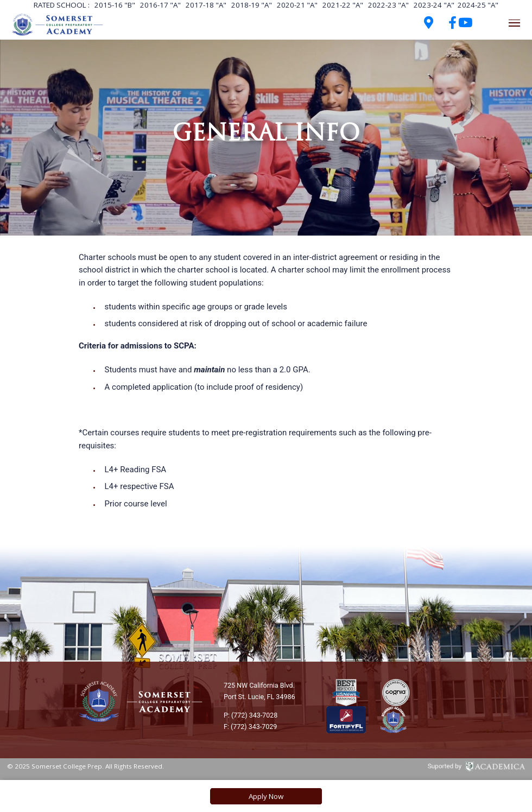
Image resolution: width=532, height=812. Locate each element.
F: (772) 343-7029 (250, 727)
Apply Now (266, 796)
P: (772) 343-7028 (251, 715)
